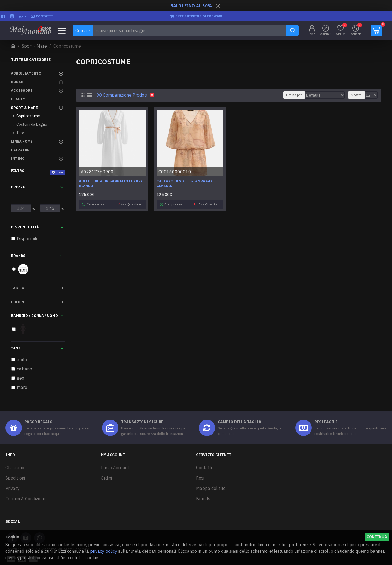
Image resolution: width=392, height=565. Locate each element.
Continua (377, 537)
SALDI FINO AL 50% (191, 6)
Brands (18, 256)
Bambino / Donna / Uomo (34, 316)
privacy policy (104, 551)
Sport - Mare (34, 46)
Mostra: (358, 95)
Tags (16, 348)
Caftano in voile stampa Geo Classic (185, 184)
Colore (18, 302)
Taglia (18, 288)
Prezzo (18, 187)
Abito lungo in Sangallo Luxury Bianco (111, 184)
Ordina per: (293, 95)
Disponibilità (25, 227)
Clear (59, 172)
